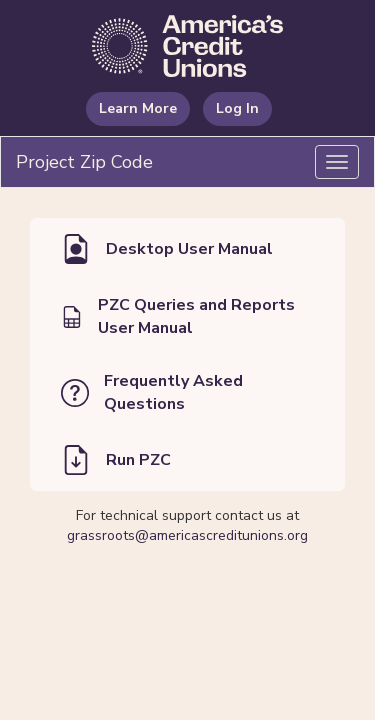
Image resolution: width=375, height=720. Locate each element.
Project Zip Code (84, 162)
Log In (237, 108)
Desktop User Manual (167, 249)
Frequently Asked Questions (152, 392)
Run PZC (116, 460)
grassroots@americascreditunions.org (187, 535)
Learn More (138, 108)
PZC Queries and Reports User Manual (178, 316)
